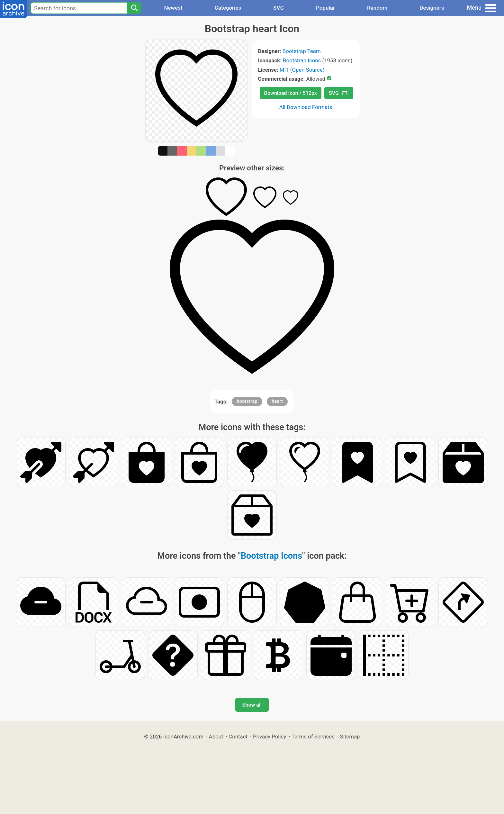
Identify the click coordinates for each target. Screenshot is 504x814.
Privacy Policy (270, 737)
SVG (279, 8)
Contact (238, 737)
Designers (432, 8)
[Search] (134, 8)
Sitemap (350, 737)
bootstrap (247, 401)
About (216, 737)
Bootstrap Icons (302, 60)
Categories (228, 8)
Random (377, 8)
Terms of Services (313, 737)
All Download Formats (306, 107)
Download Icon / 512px (291, 93)
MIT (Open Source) (302, 70)
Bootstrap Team (302, 51)
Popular (325, 8)
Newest (173, 8)
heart (277, 401)
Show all (252, 705)
